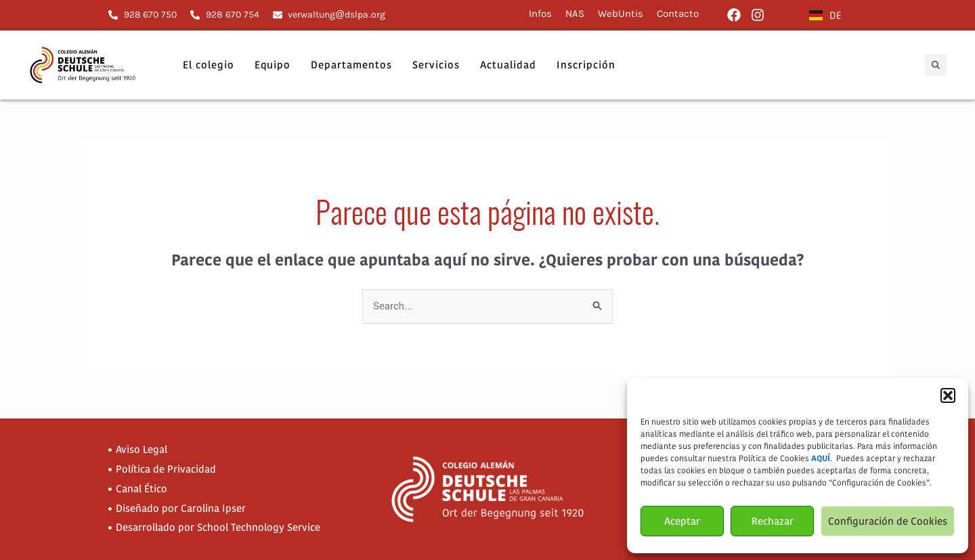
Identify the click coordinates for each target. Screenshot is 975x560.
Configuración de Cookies (888, 521)
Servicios (436, 65)
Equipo (273, 65)
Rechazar (773, 521)
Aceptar (682, 521)
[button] (948, 395)
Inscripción (586, 65)
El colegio (209, 65)
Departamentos (351, 65)
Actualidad (508, 65)
